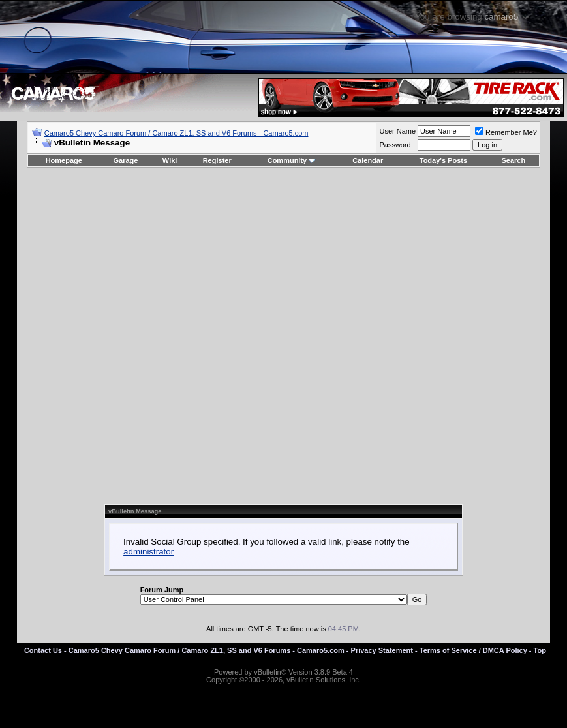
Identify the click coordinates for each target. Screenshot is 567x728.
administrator (148, 552)
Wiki (170, 160)
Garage (126, 160)
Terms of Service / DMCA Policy (473, 650)
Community (292, 160)
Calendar (368, 160)
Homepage (64, 160)
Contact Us (43, 650)
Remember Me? (506, 132)
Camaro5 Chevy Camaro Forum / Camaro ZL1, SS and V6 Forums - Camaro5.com (176, 133)
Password (395, 145)
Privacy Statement (382, 650)
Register (217, 160)
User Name (397, 131)
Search (514, 160)
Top (540, 650)
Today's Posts (443, 160)
